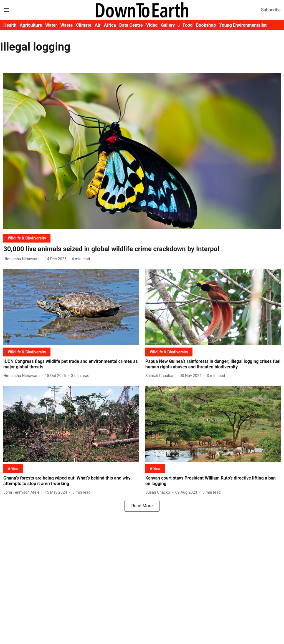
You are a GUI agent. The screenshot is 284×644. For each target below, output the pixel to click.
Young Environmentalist (243, 25)
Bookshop (206, 25)
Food (188, 25)
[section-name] (27, 238)
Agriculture (31, 25)
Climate (84, 25)
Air (98, 25)
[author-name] (23, 259)
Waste (67, 25)
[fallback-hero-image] (142, 151)
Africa (110, 25)
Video (152, 25)
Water (51, 25)
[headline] (142, 249)
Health (10, 25)
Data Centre (131, 25)
